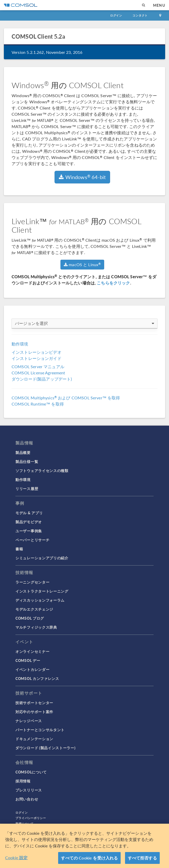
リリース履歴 (27, 488)
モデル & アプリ (29, 513)
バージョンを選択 (84, 323)
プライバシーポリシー (31, 818)
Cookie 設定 (16, 858)
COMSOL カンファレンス (37, 678)
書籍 (19, 549)
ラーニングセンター (32, 582)
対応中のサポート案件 (34, 712)
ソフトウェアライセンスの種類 (42, 470)
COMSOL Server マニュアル (38, 366)
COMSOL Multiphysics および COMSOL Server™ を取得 (66, 398)
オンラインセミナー (32, 651)
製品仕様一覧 (27, 461)
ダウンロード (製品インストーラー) (46, 748)
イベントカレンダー (32, 669)
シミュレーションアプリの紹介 (42, 558)
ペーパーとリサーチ (32, 540)
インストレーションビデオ (37, 352)
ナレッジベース (29, 721)
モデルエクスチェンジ (34, 609)
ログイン (116, 15)
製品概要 (23, 452)
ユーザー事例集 (29, 531)
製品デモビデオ (29, 522)
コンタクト (140, 15)
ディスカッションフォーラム (40, 600)
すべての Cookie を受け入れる (89, 858)
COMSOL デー (28, 660)
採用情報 (23, 781)
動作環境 (20, 344)
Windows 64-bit (82, 177)
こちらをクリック (113, 283)
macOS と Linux (82, 264)
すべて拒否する (142, 858)
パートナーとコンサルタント (40, 730)
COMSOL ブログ (30, 618)
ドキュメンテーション (34, 739)
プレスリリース (29, 790)
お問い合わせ (27, 799)
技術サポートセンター (34, 703)
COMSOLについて (31, 772)
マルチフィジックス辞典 (36, 627)
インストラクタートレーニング (42, 591)
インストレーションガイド (37, 358)
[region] (84, 846)
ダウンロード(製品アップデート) (42, 379)
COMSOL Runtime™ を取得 (38, 404)
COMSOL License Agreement (38, 373)
